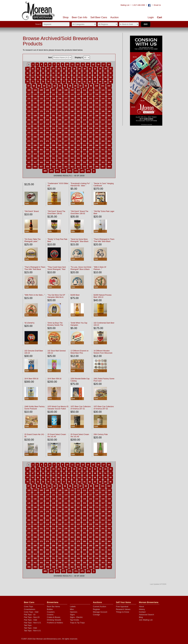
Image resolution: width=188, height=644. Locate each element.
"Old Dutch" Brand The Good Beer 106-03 (79, 212)
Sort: (50, 58)
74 (48, 82)
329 (41, 158)
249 (66, 133)
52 (111, 73)
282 (97, 141)
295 (91, 145)
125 (78, 94)
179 (66, 111)
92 (55, 86)
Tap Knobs (74, 620)
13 (83, 65)
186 (109, 111)
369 (45, 171)
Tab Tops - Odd (30, 628)
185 (103, 111)
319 (66, 154)
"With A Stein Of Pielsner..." (100, 268)
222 (72, 124)
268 (97, 137)
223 (78, 124)
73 (43, 82)
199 (103, 116)
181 (78, 111)
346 (60, 162)
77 (64, 82)
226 (97, 124)
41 (53, 73)
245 (41, 133)
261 (54, 137)
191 (54, 116)
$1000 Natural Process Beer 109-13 (103, 296)
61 (69, 77)
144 (109, 99)
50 (100, 73)
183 (91, 111)
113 (91, 90)
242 (109, 128)
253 (91, 133)
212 (97, 120)
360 (60, 167)
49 (95, 73)
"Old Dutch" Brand (32, 211)
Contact (142, 612)
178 (60, 111)
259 (41, 137)
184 (97, 111)
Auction (114, 17)
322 (84, 154)
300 (35, 150)
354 (109, 162)
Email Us (157, 5)
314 (35, 154)
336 (84, 158)
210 (84, 120)
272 (35, 141)
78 (69, 82)
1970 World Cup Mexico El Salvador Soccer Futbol (58, 408)
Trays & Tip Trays (77, 623)
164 (60, 107)
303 (54, 150)
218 (47, 124)
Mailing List (125, 5)
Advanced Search (147, 615)
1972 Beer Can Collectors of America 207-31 (81, 408)
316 (47, 154)
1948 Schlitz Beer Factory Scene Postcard (34, 408)
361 (66, 167)
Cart (160, 17)
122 (60, 94)
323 (91, 154)
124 (72, 94)
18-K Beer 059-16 (31, 379)
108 (60, 90)
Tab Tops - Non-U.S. (33, 631)
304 (60, 150)
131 (29, 99)
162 (47, 107)
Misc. (72, 609)
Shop (66, 17)
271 (29, 141)
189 (41, 116)
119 (41, 94)
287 (41, 145)
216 (35, 124)
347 (66, 162)
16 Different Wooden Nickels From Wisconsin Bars (103, 353)
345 (54, 162)
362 (72, 167)
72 (38, 82)
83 (95, 82)
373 (70, 171)
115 (103, 90)
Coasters (51, 612)
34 (105, 69)
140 (84, 99)
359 (54, 167)
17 (103, 65)
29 (79, 69)
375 (82, 171)
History (142, 609)
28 (74, 69)
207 (66, 120)
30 (85, 69)
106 (47, 90)
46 (79, 73)
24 (53, 69)
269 (103, 137)
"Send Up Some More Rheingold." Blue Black (79, 240)
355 (29, 167)
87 (29, 86)
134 (47, 99)
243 (29, 133)
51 (105, 73)
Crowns (50, 615)
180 (72, 111)
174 (35, 111)
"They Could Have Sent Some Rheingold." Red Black (57, 269)
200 (109, 116)
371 (57, 171)
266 (84, 137)
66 (95, 77)
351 (91, 162)
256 (109, 133)
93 (60, 86)
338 (97, 158)
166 (72, 107)
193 (66, 116)
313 (29, 154)
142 (97, 99)
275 (54, 141)
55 (38, 77)
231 (41, 128)
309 (91, 150)
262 (60, 137)
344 (47, 162)
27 (69, 69)
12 (78, 65)
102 (109, 86)
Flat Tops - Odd (30, 620)
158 (109, 103)
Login (151, 17)
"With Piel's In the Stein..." (35, 295)
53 (27, 77)
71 (33, 82)
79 (74, 82)
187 (29, 116)
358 (47, 167)
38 (38, 73)
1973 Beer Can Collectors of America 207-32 (104, 408)
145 (29, 103)
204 (47, 120)
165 (66, 107)
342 (35, 162)
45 (74, 73)
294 (84, 145)
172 (109, 107)
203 (41, 120)
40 (48, 73)
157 (103, 103)
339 (103, 158)
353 (103, 162)
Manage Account (100, 612)
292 (72, 145)
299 (29, 150)
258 (35, 137)
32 (95, 69)
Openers (74, 612)
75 (53, 82)
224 (84, 124)
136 (60, 99)
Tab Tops (28, 625)
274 (47, 141)
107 (54, 90)
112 (84, 90)
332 (60, 158)
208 (72, 120)
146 (35, 103)
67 (100, 77)
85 (105, 82)
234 (60, 128)
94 (65, 86)
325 (103, 154)
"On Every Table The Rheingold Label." (32, 240)
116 (109, 90)
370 (51, 171)
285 (29, 145)
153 (78, 103)
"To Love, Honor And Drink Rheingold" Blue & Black (81, 268)
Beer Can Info (80, 17)
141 (91, 99)
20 (33, 69)
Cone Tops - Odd (31, 612)
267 (91, 137)
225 (91, 124)
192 (60, 116)
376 (88, 171)
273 (41, 141)
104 (35, 90)
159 (29, 107)
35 (111, 69)
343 (41, 162)
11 (72, 65)
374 (76, 171)
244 (35, 133)
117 (29, 94)
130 (109, 94)
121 (54, 94)
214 (109, 120)
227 (103, 124)
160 (35, 107)
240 (97, 128)
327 (29, 158)
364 (84, 167)
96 (75, 86)
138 (72, 99)
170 (97, 107)
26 (64, 69)
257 (29, 137)
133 (41, 99)
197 (91, 116)
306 (72, 150)
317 (54, 154)
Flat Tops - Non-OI (32, 617)
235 (66, 128)
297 (103, 145)
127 (91, 94)
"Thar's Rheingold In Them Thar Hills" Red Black (35, 268)
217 (41, 124)
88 (34, 86)
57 (48, 77)
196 (84, 116)
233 (54, 128)
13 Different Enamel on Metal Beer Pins (80, 352)
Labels (73, 607)
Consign (96, 615)
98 (86, 86)
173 (29, 111)
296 (97, 145)
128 (97, 94)
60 (64, 77)
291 (66, 145)
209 (78, 120)
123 (66, 94)
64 (85, 77)
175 (41, 111)
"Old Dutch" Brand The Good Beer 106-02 (56, 212)
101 (103, 86)
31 (90, 69)
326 (109, 154)
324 (97, 154)
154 (84, 103)
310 (97, 150)
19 (27, 69)
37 (33, 73)
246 (47, 133)
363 (78, 167)
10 (67, 65)
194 (72, 116)
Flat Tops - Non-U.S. (33, 623)
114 (97, 90)
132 (35, 99)
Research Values (123, 609)
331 (54, 158)
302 (47, 150)
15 (93, 65)
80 (79, 82)
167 (78, 107)
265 (78, 137)
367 (103, 167)
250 (72, 133)
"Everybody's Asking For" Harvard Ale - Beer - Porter (80, 186)
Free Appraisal (122, 607)
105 (41, 90)
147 (41, 103)
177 (54, 111)
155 (91, 103)
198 (97, 116)
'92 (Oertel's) (29, 323)
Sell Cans (99, 17)
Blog (141, 617)
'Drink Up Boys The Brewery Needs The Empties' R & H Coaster (57, 325)
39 (43, 73)
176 (47, 111)
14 (88, 65)
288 (47, 145)
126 (84, 94)
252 (84, 133)
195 (78, 116)
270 (109, 137)
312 (109, 150)
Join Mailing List (146, 620)
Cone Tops (28, 607)
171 (103, 107)
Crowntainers (30, 609)
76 (59, 82)
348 (72, 162)
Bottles (50, 609)
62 (74, 77)
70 (27, 82)
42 (59, 73)
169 (91, 107)
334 (72, 158)
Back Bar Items (53, 607)
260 (47, 137)
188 (35, 116)
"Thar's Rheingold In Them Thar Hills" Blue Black (104, 240)
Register (96, 609)
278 (72, 141)
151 (66, 103)
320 (72, 154)
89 (39, 86)
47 (85, 73)
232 (47, 128)
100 (97, 86)
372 (64, 171)
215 (29, 124)
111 (78, 90)
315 (41, 154)
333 (66, 158)
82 (90, 82)
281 (91, 141)
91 (49, 86)
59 (59, 77)
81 (85, 82)
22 (43, 69)
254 (97, 133)
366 (97, 167)
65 (90, 77)
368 (109, 167)
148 (47, 103)
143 (103, 99)
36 (27, 73)
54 (33, 77)
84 (100, 82)
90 (44, 86)
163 (54, 107)
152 (72, 103)
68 (105, 77)
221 (66, 124)
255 (103, 133)
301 (41, 150)
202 (35, 120)
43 (64, 73)
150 (60, 103)
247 (54, 133)
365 (91, 167)
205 (54, 120)
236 (72, 128)
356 (35, 167)
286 (35, 145)
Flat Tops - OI (30, 615)
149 (54, 103)
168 (84, 107)
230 (35, 128)
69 (111, 77)
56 (43, 77)
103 (29, 90)
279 (78, 141)
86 (111, 82)
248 (60, 133)
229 (29, 128)
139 (78, 99)
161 (41, 107)
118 (35, 94)
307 (78, 150)
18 (109, 65)
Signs (72, 615)
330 (47, 158)
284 (109, 141)
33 (100, 69)
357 (41, 167)
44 (69, 73)
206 (60, 120)
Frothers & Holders (55, 623)
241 (103, 128)
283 (103, 141)
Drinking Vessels (54, 620)
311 (103, 150)
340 (109, 158)
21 (38, 69)
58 (53, 77)
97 (81, 86)
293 (78, 145)
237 (78, 128)
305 (66, 150)
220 (60, 124)
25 (59, 69)
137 (66, 99)
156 (97, 103)
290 (60, 145)
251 (78, 133)
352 (97, 162)
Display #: (79, 58)
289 (54, 145)
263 (66, 137)
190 (47, 116)
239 (91, 128)
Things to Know (122, 612)
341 (29, 162)
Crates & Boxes (54, 617)
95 (70, 86)
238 (84, 128)
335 (78, 158)
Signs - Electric (76, 617)
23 (48, 69)
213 (103, 120)
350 (84, 162)
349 (78, 162)
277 (66, 141)
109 (66, 90)
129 (103, 94)
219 (54, 124)
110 (72, 90)
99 (91, 86)
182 (84, 111)
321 (78, 154)
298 (109, 145)
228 (109, 124)
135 (54, 99)
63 (79, 77)
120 (47, 94)
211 (91, 120)
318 (60, 154)
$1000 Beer (75, 295)
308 (84, 150)
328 (35, 158)
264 (72, 137)
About (141, 607)
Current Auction (100, 607)
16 (98, 65)
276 (60, 141)
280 (84, 141)
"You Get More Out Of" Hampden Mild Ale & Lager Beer (56, 297)
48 (90, 73)
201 (29, 120)
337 (91, 158)
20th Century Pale (101, 434)
